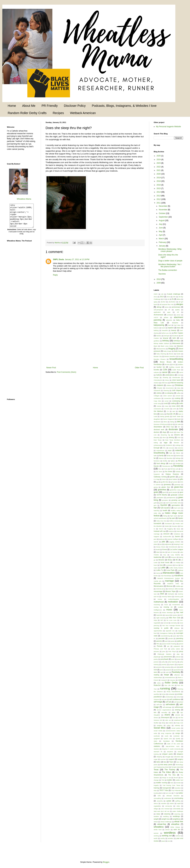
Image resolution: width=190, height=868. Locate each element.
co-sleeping (169, 393)
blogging (172, 349)
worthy (163, 838)
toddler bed (179, 780)
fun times (169, 471)
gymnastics (176, 505)
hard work (177, 508)
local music (165, 562)
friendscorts (166, 466)
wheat (156, 822)
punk (175, 667)
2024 (159, 160)
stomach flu (158, 752)
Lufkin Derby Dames (176, 568)
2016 (159, 185)
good (164, 492)
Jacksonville (167, 537)
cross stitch (176, 406)
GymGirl (164, 505)
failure (178, 453)
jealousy (162, 539)
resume (173, 680)
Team (171, 762)
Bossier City (158, 356)
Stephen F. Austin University (171, 749)
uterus (156, 803)
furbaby (178, 472)
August (162, 220)
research (164, 680)
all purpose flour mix (167, 304)
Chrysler (160, 388)
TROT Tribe (164, 790)
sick (174, 718)
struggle (168, 757)
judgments (168, 544)
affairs (179, 299)
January (162, 246)
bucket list (161, 367)
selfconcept (179, 707)
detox (165, 422)
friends (156, 466)
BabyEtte (175, 323)
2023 (159, 163)
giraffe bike (165, 482)
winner (167, 830)
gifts (182, 479)
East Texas (158, 440)
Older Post (139, 368)
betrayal (167, 336)
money (160, 599)
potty (163, 662)
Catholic (159, 375)
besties (159, 336)
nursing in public (161, 628)
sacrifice (156, 694)
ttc (162, 793)
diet (178, 422)
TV (175, 793)
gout (181, 492)
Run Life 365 (169, 685)
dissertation (158, 427)
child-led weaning (177, 383)
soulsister (176, 736)
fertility (165, 461)
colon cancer (168, 396)
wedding (166, 816)
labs (164, 552)
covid (166, 403)
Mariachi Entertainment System (169, 578)
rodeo (159, 683)
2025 (159, 156)
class (179, 388)
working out (167, 836)
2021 (159, 170)
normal (166, 623)
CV (168, 411)
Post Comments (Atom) (66, 372)
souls (167, 736)
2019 (159, 178)
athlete (166, 317)
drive (164, 437)
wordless (170, 833)
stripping (159, 757)
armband (170, 315)
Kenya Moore (161, 547)
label (158, 552)
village (156, 809)
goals (156, 492)
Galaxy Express (172, 474)
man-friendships (166, 576)
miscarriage (158, 591)
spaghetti (157, 739)
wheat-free (162, 824)
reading (156, 675)
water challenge (178, 811)
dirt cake (178, 424)
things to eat (166, 778)
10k (162, 294)
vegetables (157, 806)
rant (162, 672)
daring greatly (165, 416)
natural (167, 615)
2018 (159, 181)
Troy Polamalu (176, 790)
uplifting (178, 801)
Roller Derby (171, 683)
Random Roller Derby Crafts (27, 113)
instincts (171, 531)
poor (173, 659)
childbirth (160, 385)
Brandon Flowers (160, 359)
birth (174, 338)
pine (164, 651)
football (178, 463)
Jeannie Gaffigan (173, 539)
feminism (157, 461)
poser (179, 659)
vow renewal (165, 809)
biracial (165, 338)
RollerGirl (157, 685)
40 (168, 299)
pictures (156, 651)
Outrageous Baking (166, 633)
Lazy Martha (175, 555)
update (169, 801)
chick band (176, 380)
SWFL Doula (58, 259)
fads (171, 453)
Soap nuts (180, 723)
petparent (177, 646)
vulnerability (177, 809)
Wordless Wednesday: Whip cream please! (170, 250)
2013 (159, 196)
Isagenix (156, 537)
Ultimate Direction (173, 796)
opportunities (158, 631)
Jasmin (177, 536)
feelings (178, 458)
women (156, 833)
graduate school (177, 495)
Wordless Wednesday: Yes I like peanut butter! (170, 266)
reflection (177, 675)
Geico (164, 479)
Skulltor (156, 723)
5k (173, 299)
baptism (171, 328)
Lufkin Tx (160, 570)
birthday (166, 341)
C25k (165, 370)
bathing (156, 330)
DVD (179, 437)
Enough (157, 448)
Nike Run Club (174, 618)
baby (178, 320)
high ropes (174, 516)
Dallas (162, 414)
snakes (171, 723)
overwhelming (165, 636)
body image (167, 351)
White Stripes (175, 827)
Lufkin (163, 568)
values (172, 803)
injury (178, 529)
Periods (160, 646)
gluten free (166, 487)
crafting (173, 403)
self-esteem (171, 704)
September (164, 217)
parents (159, 641)
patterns (180, 641)
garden (173, 477)
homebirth (157, 523)
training (156, 788)
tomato (178, 783)
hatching (156, 511)
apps (169, 312)
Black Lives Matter (167, 346)
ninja (155, 620)
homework (168, 524)
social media (158, 731)
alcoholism (172, 302)
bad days (177, 325)
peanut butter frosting (169, 644)
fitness (181, 461)
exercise (180, 448)
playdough (157, 657)
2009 (159, 283)
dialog (172, 422)
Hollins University (175, 521)
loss (161, 565)
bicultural (175, 336)
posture (156, 662)
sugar (156, 759)
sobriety (177, 725)
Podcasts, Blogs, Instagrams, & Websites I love (124, 106)
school (179, 697)
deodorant (157, 422)
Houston (175, 526)
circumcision (170, 388)
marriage (169, 581)
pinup (181, 651)
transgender (167, 788)
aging (155, 302)
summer (163, 759)
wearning (177, 814)
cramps (159, 406)
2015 (159, 188)
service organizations (164, 710)
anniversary (176, 307)
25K (174, 297)
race (155, 672)
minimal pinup (161, 589)
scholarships (169, 697)
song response (166, 733)
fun (182, 469)
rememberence (170, 677)
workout (178, 836)
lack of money (172, 552)
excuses (172, 448)
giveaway (167, 484)
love (177, 565)
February (163, 242)
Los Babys (177, 562)
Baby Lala (159, 323)
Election (176, 443)
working (156, 836)
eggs (166, 443)
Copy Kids (157, 401)
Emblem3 (169, 445)
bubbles (180, 364)
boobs (179, 354)
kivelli (158, 550)
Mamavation (169, 573)
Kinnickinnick (173, 547)
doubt (171, 432)
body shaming (161, 354)
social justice (176, 728)
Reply (55, 275)
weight (156, 819)
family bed (170, 456)
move (166, 605)
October (162, 213)
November (163, 210)
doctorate (173, 429)
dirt (172, 424)
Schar (164, 694)
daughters (157, 419)
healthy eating (176, 511)
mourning (157, 605)
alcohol (163, 302)
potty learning (172, 662)
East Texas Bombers (173, 440)
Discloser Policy (75, 106)
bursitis (156, 370)
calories (156, 372)
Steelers (156, 749)
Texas (156, 770)
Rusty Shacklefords (173, 692)
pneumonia (168, 657)
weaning (167, 814)
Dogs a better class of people (170, 261)
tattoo (158, 762)
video (178, 806)
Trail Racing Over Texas (171, 785)
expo (170, 450)
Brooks (167, 364)
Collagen (157, 396)
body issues (179, 351)
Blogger (106, 862)
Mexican (169, 586)
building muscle (175, 367)
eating (156, 443)
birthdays (177, 341)
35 (164, 299)
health (165, 510)
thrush (176, 778)
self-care (159, 705)
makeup (180, 570)
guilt (155, 503)
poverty (164, 664)
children (169, 385)
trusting (156, 793)
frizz (160, 469)
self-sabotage (167, 707)
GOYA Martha (162, 495)
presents (159, 667)
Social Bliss (160, 728)
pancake (161, 638)
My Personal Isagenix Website (168, 127)
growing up (176, 500)
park (166, 641)
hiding (165, 516)
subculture (177, 757)
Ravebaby (176, 672)
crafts (181, 403)
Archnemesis (158, 315)
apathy (177, 310)
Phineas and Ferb (160, 649)
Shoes (156, 718)
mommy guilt (179, 597)
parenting (180, 638)
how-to (161, 529)
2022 (159, 167)
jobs (163, 542)
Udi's (159, 796)
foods (171, 463)
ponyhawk (164, 659)
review (181, 680)
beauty (174, 330)
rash (167, 672)
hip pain (172, 518)
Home (12, 106)
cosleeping (176, 401)
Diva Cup (170, 427)
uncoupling (157, 798)
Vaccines (162, 274)
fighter (173, 461)
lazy (165, 555)
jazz (155, 539)
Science (156, 699)
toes (172, 783)
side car (168, 720)
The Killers (167, 772)
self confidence (175, 699)
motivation (173, 602)
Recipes (58, 113)
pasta (172, 641)
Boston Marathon (170, 356)
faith (155, 456)
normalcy (174, 623)
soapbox (160, 725)
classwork (157, 390)
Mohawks (171, 594)
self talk (168, 702)
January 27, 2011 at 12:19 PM (77, 259)
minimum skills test (174, 589)
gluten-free (179, 487)
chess (167, 380)
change (156, 377)
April (161, 235)
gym (155, 505)
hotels (167, 526)
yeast (163, 841)
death (179, 419)
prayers (172, 664)
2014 (159, 192)
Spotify (178, 739)
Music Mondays (168, 612)
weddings (176, 816)
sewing (177, 710)
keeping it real (178, 544)
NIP (162, 620)
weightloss (177, 819)
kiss (182, 547)
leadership (158, 557)
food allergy (161, 463)
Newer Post (51, 368)
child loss (165, 383)
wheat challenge (166, 822)
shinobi (177, 715)
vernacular (169, 806)
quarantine (177, 670)
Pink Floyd (172, 651)
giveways (177, 485)
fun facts (159, 472)
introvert (166, 534)
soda (155, 733)
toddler (170, 780)
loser (155, 565)
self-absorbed (179, 702)
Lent (166, 557)
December (163, 206)
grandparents (171, 498)
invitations (177, 534)
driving (171, 437)
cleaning (166, 390)
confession (157, 398)
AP (169, 310)
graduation (160, 498)
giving (156, 487)
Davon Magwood (169, 419)
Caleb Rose (176, 370)
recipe (166, 675)
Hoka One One (161, 521)
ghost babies (173, 479)
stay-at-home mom (173, 746)
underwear (168, 798)
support (171, 759)
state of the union (174, 744)
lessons (174, 557)
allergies (180, 304)
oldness (177, 628)
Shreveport (165, 717)
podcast (178, 657)
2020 (159, 174)
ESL (164, 448)
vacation (164, 803)
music (169, 610)
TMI (163, 780)
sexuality (164, 712)
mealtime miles (173, 584)
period (181, 644)
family (161, 456)
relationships (158, 677)
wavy (158, 814)
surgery (180, 759)
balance (156, 328)
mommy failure (167, 597)
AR (178, 312)
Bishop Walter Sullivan (161, 343)
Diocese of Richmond (161, 424)
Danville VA (171, 414)
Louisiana (169, 565)
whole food (158, 830)
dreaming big (165, 435)
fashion (178, 456)
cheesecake (176, 377)
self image (158, 702)
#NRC (156, 294)
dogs (164, 432)
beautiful (165, 330)
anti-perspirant (158, 310)
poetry (156, 659)
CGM (179, 375)
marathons (179, 576)
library (170, 560)
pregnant (180, 664)
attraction (169, 320)
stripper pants (168, 754)
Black (155, 346)
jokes (155, 544)
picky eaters (176, 649)
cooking (177, 398)
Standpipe (166, 741)
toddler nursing (162, 783)
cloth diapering (177, 390)
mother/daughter (174, 599)
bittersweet (176, 343)
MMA (162, 594)
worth (155, 838)
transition (178, 788)
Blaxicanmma (161, 349)
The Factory (170, 770)
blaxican (180, 346)
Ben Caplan (179, 333)
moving (156, 607)
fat (155, 458)
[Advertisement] (95, 343)
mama (158, 573)
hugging (170, 529)
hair (155, 508)
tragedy (156, 785)
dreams (177, 435)
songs (178, 733)
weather (156, 816)
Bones (171, 354)
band (163, 328)
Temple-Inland (176, 767)
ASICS (156, 317)
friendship (178, 466)
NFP (182, 615)
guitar (161, 503)
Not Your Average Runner (171, 625)
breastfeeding (176, 359)
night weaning (161, 618)
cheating (165, 377)
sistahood (177, 720)
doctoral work (159, 430)
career (174, 372)
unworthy (160, 801)
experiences (160, 450)
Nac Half (180, 612)
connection (168, 398)
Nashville (159, 615)
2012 (159, 199)
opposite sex (170, 631)
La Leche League (177, 549)
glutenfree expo (175, 490)
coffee (179, 393)
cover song (157, 403)
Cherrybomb (158, 380)
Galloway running (160, 477)
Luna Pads (170, 570)
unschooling (179, 798)
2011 (159, 203)
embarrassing (158, 445)
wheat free (179, 822)
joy (161, 544)
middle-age (179, 586)
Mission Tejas (170, 591)
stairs (155, 741)
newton (175, 615)
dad (174, 411)
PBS (158, 644)
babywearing (159, 325)
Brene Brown (166, 362)
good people (173, 492)
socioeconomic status (173, 731)
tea (165, 762)
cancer (165, 372)
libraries (161, 560)
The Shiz (172, 775)
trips (155, 790)
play (178, 654)
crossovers (157, 409)
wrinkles (171, 838)
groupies (165, 500)
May (161, 231)
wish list (177, 829)
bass (179, 328)
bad (169, 325)
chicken (156, 383)
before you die (166, 333)
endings (178, 445)
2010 (159, 279)
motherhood (159, 602)
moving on (168, 607)
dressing (156, 437)
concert (178, 396)
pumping (168, 667)
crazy (166, 406)
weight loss (166, 819)
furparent (157, 474)
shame (167, 715)
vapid (179, 803)
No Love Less (172, 620)
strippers (180, 754)
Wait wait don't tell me (161, 811)
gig (157, 482)
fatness (161, 458)
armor (178, 315)
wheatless (159, 827)
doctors (156, 432)
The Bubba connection (168, 270)
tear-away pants (166, 764)
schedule (171, 694)
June (161, 228)
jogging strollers (175, 542)
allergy (159, 307)
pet (168, 646)
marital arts (158, 581)
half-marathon (166, 508)
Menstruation (158, 586)
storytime (170, 752)
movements (176, 605)
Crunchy (167, 409)
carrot (181, 372)
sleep (164, 723)
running (165, 688)
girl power (174, 482)
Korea (165, 549)
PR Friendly (50, 106)
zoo (169, 841)
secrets (164, 699)
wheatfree (175, 824)
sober (169, 725)
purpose (168, 670)
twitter (181, 793)
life (177, 560)
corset (167, 401)
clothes (159, 393)
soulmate (157, 736)
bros (174, 364)
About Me (29, 106)
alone (167, 307)
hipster (181, 518)
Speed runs (168, 739)
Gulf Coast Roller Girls (173, 503)
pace (175, 636)
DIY (179, 427)
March (162, 239)
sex (155, 712)
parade (171, 638)
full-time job (174, 469)
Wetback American (83, 113)
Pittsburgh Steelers (165, 654)
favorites (170, 458)
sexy (174, 712)
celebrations (170, 375)
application (157, 312)
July (161, 224)
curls (174, 409)
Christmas (179, 385)
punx (161, 670)
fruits (166, 469)
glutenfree (162, 490)
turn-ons (168, 793)
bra (180, 356)
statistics (157, 746)
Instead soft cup (160, 531)
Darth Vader (176, 416)
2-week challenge (173, 294)
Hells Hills (157, 513)
